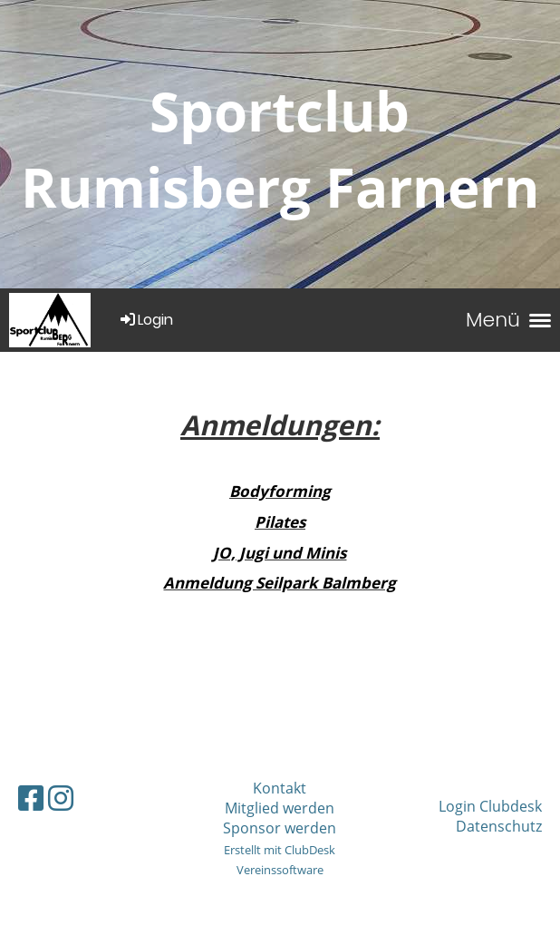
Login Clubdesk (490, 806)
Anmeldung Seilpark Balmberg (280, 583)
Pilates (280, 522)
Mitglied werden (280, 808)
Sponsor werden (280, 828)
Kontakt (280, 788)
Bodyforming (280, 491)
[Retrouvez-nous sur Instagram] (61, 798)
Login (145, 320)
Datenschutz (499, 826)
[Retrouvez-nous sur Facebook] (31, 798)
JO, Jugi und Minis (280, 553)
